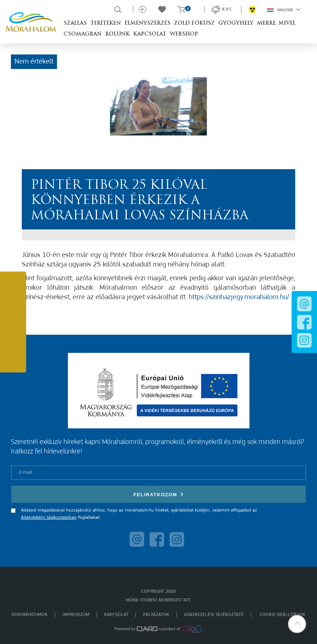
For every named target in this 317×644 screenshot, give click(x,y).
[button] (297, 624)
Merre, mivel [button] (276, 23)
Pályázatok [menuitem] (156, 615)
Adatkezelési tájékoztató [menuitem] (214, 615)
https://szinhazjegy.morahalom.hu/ (239, 297)
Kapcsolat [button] (150, 34)
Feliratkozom (159, 494)
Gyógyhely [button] (236, 23)
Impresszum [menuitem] (76, 615)
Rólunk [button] (117, 34)
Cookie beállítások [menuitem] (283, 615)
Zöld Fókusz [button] (194, 23)
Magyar (284, 9)
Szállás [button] (75, 23)
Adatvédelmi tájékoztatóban (49, 517)
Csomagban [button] (83, 34)
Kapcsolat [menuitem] (116, 615)
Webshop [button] (184, 34)
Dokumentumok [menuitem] (30, 615)
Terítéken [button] (106, 23)
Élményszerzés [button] (147, 23)
